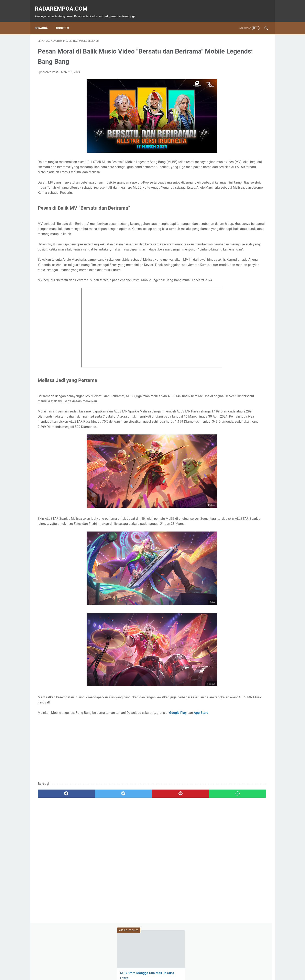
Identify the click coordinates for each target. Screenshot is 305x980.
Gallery (253, 194)
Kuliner (238, 186)
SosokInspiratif (221, 201)
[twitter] (95, 836)
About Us (65, 21)
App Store (51, 755)
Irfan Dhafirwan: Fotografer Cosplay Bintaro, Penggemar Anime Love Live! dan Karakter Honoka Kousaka (236, 126)
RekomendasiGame (223, 217)
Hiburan (217, 186)
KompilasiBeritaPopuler (226, 209)
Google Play (178, 750)
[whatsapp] (172, 836)
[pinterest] (134, 836)
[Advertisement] (115, 791)
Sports (258, 186)
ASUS (254, 178)
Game (216, 171)
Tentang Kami (180, 965)
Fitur (236, 171)
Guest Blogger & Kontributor (149, 965)
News (256, 171)
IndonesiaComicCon (224, 194)
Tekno (216, 178)
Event (236, 178)
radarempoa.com (64, 4)
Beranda (44, 21)
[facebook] (57, 836)
